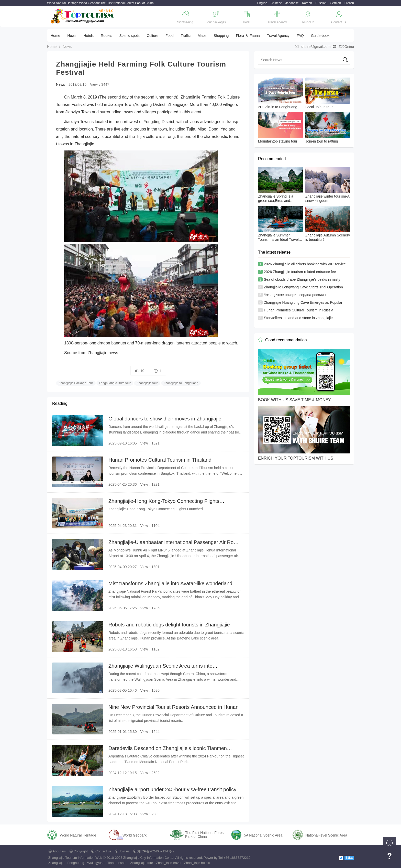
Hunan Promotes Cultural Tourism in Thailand (160, 460)
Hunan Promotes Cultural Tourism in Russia (299, 310)
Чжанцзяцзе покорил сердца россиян (295, 295)
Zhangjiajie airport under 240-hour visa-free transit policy (172, 789)
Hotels (88, 36)
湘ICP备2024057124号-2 (156, 851)
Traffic (186, 36)
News (72, 36)
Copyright (81, 851)
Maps (202, 36)
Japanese (292, 3)
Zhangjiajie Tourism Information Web (75, 858)
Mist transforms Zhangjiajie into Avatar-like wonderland (170, 583)
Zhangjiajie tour (147, 383)
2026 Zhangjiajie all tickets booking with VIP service (305, 264)
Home (55, 36)
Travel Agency (278, 36)
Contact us (103, 851)
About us (59, 851)
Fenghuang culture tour (115, 383)
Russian (321, 3)
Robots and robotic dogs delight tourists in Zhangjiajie (169, 625)
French (349, 3)
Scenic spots (129, 36)
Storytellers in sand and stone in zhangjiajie (298, 318)
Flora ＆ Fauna (248, 36)
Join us (124, 851)
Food (170, 36)
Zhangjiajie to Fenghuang (181, 383)
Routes (106, 36)
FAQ (300, 36)
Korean (307, 3)
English (262, 3)
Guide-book (320, 36)
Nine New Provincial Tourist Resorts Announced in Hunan (174, 707)
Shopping (221, 36)
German (335, 3)
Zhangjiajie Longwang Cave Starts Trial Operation (303, 287)
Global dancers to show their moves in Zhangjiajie (165, 419)
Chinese (276, 3)
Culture (153, 36)
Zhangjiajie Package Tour (76, 383)
